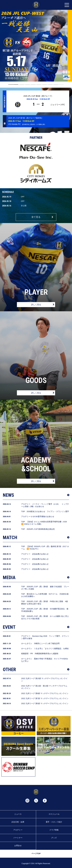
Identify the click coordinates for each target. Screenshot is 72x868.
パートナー (18, 838)
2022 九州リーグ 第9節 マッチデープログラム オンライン (45, 693)
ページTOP (36, 854)
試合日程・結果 (18, 822)
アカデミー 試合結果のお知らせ (35, 554)
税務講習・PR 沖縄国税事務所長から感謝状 (40, 654)
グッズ (54, 838)
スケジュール (54, 814)
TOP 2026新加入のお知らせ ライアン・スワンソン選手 (45, 511)
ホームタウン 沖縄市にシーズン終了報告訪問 (40, 643)
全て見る (36, 217)
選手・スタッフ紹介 (54, 822)
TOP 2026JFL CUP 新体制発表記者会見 (38, 529)
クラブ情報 (54, 830)
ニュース (18, 814)
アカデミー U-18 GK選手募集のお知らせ (38, 517)
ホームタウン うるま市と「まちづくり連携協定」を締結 (45, 649)
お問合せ (18, 846)
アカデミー (18, 830)
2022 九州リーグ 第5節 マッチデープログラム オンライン (45, 703)
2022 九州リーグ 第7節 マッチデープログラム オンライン (45, 698)
